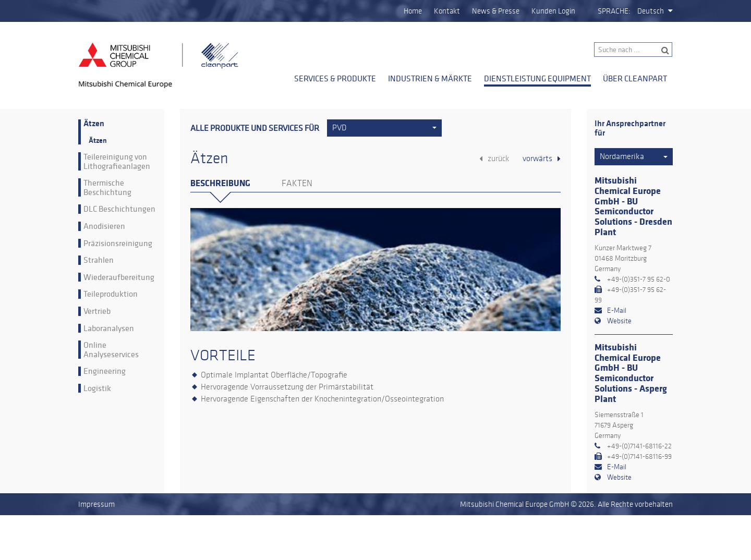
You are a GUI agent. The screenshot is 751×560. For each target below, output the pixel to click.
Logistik (97, 388)
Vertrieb (97, 311)
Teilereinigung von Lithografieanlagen (117, 161)
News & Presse (496, 11)
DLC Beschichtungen (119, 209)
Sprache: (614, 11)
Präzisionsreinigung (118, 244)
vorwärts (537, 159)
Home (413, 11)
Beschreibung (220, 183)
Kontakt (447, 11)
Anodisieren (104, 226)
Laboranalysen (109, 328)
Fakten (297, 184)
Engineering (105, 371)
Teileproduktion (111, 294)
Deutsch (651, 11)
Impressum (96, 504)
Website (619, 321)
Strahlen (99, 260)
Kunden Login (553, 11)
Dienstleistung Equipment (537, 78)
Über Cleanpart (635, 78)
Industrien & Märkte (430, 78)
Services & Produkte (335, 78)
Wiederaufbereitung (119, 277)
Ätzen (94, 124)
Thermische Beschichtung (107, 187)
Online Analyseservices (111, 350)
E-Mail (617, 311)
